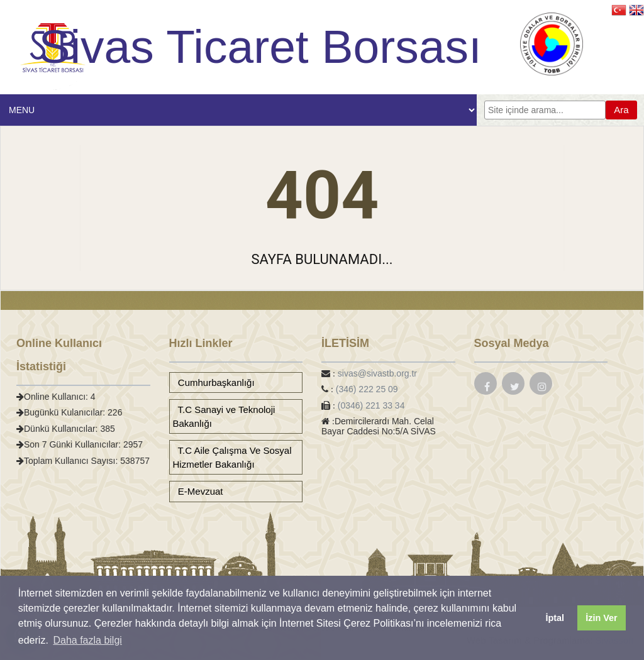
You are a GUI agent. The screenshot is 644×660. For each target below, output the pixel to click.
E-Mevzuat (198, 491)
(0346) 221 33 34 (371, 405)
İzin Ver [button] (601, 618)
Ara (621, 110)
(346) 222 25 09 (367, 389)
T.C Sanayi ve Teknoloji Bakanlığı (224, 416)
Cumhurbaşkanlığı (214, 382)
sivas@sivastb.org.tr (377, 373)
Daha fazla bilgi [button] (87, 640)
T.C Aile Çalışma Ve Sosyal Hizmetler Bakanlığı (232, 457)
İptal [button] (555, 618)
